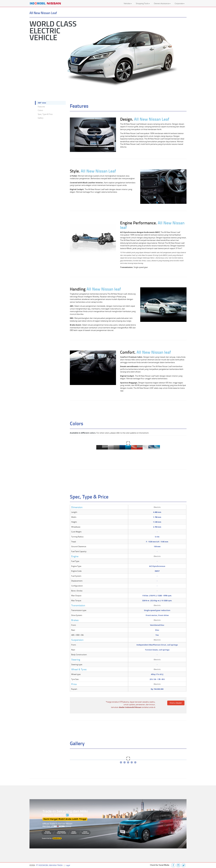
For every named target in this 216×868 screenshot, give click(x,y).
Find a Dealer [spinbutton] (176, 703)
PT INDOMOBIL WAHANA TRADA (49, 865)
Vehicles (128, 3)
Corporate (180, 3)
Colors (40, 110)
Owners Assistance (162, 3)
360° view (42, 103)
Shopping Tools (143, 3)
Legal (68, 865)
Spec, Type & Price (45, 114)
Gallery (41, 118)
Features (41, 107)
